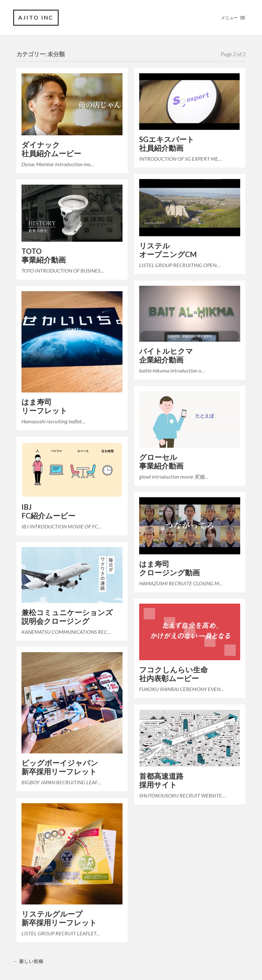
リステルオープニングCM (168, 250)
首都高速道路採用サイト (161, 780)
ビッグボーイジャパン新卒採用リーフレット (60, 767)
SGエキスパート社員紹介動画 (167, 144)
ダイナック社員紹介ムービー (51, 149)
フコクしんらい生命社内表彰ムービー (173, 674)
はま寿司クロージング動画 (169, 568)
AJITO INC (36, 18)
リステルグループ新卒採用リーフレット (59, 918)
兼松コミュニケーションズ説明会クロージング (67, 617)
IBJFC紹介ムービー (48, 511)
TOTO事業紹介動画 (44, 256)
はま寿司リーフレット (44, 406)
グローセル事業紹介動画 (161, 462)
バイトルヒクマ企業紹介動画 (166, 355)
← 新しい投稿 (28, 961)
